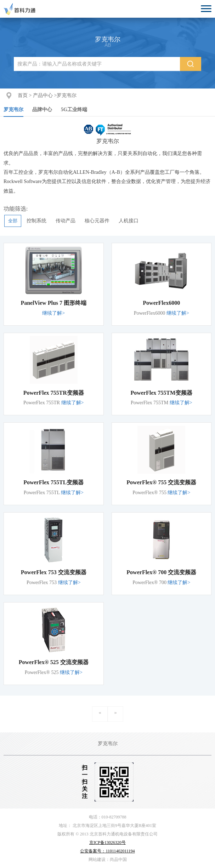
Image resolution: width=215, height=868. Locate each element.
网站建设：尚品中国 (108, 860)
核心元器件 (97, 221)
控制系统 (36, 221)
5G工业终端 (74, 110)
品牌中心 (42, 110)
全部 (13, 221)
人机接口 (129, 221)
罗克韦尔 (67, 95)
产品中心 (43, 95)
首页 (23, 95)
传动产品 (66, 221)
